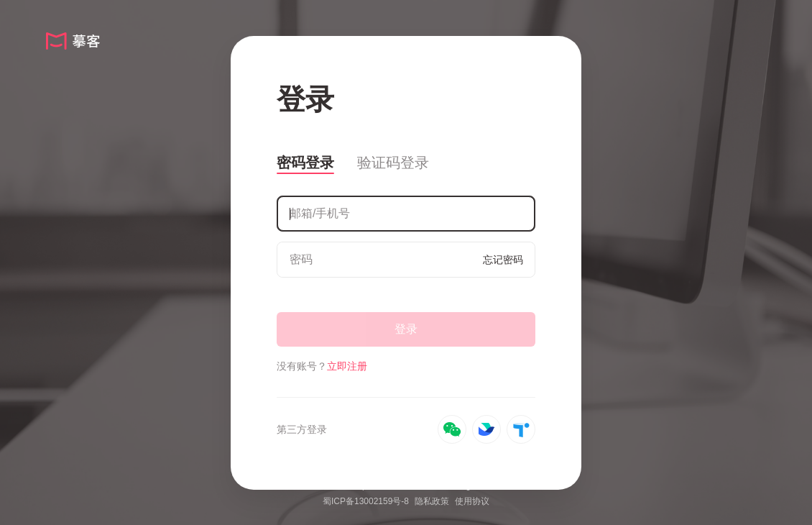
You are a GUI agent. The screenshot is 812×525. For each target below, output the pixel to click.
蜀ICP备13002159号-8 (366, 501)
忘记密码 (503, 260)
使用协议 (472, 501)
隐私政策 (432, 501)
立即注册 (347, 366)
